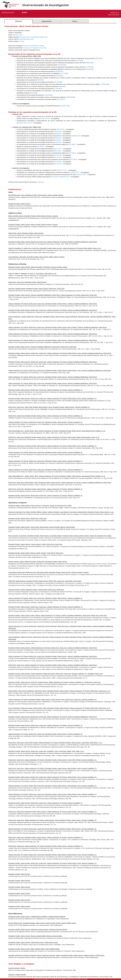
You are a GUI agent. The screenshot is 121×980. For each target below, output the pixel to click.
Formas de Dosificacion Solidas (34, 46)
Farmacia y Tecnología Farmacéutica (35, 48)
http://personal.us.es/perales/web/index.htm (33, 37)
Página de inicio (8, 13)
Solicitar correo (18, 35)
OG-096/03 (61, 99)
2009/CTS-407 (62, 170)
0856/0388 (71, 97)
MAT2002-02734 (44, 119)
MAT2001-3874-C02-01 (25, 123)
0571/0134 (61, 129)
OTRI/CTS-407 (81, 175)
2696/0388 (59, 71)
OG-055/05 (73, 159)
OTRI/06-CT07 (75, 172)
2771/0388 (64, 73)
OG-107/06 (58, 155)
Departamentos (47, 21)
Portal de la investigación (114, 14)
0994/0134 (58, 138)
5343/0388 (79, 61)
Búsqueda (19, 21)
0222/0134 (58, 142)
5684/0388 (98, 58)
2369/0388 (62, 86)
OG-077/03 (58, 164)
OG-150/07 (58, 151)
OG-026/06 (72, 153)
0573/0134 (58, 131)
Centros (75, 21)
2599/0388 (40, 80)
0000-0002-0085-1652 (27, 39)
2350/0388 (105, 84)
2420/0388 (59, 76)
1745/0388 (58, 89)
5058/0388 (89, 63)
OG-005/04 (58, 162)
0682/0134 (58, 134)
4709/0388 (62, 65)
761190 (22, 41)
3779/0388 (89, 67)
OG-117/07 (58, 149)
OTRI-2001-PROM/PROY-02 (60, 177)
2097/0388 (33, 93)
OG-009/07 (41, 147)
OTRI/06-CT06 (64, 106)
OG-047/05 (58, 157)
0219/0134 (58, 140)
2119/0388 (58, 82)
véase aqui (41, 182)
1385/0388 (49, 95)
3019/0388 (90, 69)
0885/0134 (76, 136)
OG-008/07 (72, 144)
